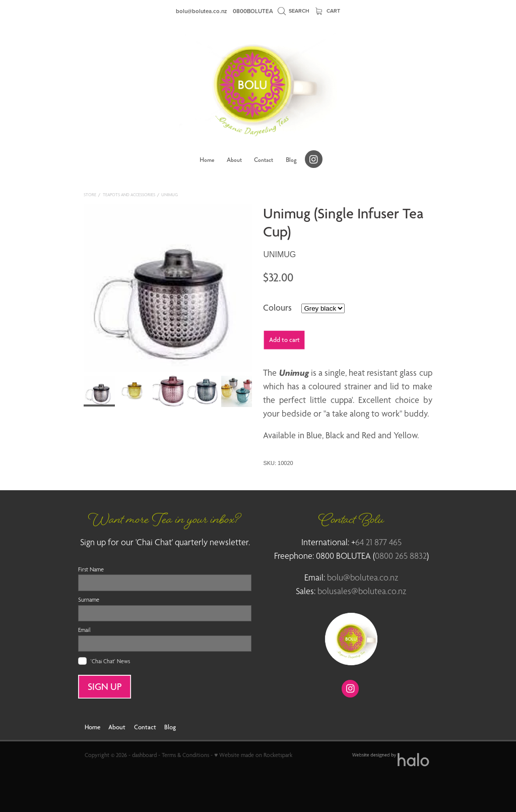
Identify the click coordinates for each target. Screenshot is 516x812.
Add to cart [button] (284, 340)
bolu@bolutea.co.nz (201, 11)
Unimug (170, 195)
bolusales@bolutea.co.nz (362, 591)
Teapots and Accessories (129, 195)
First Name (91, 569)
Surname (89, 600)
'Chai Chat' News (110, 661)
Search (294, 11)
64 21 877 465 (378, 542)
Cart (328, 11)
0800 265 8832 (401, 556)
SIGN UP (105, 687)
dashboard (144, 755)
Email (84, 630)
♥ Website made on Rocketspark (253, 755)
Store (90, 195)
